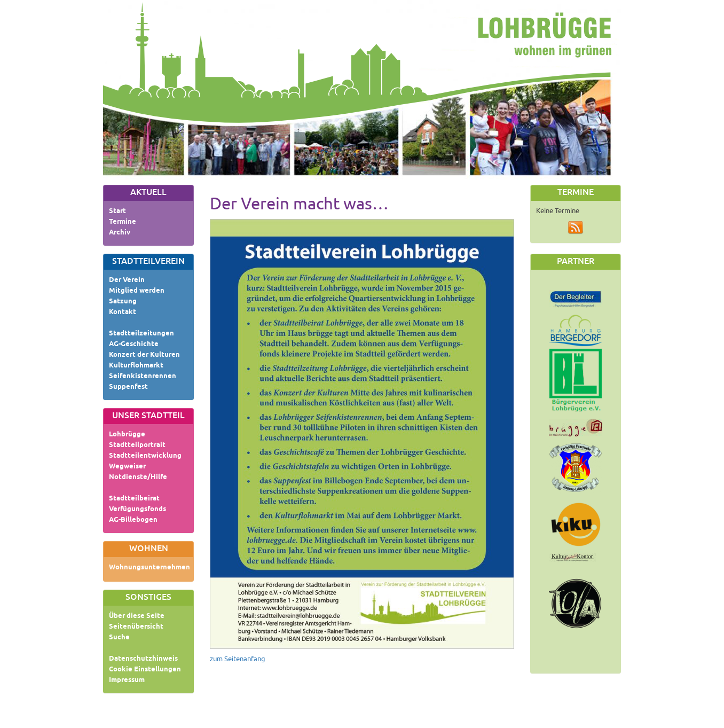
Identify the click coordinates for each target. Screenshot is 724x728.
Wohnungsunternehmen (149, 568)
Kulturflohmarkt (136, 366)
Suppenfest (128, 387)
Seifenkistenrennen (143, 377)
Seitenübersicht (136, 627)
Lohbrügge (127, 435)
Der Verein (127, 280)
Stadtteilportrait (137, 445)
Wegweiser (127, 467)
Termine (123, 222)
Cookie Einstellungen (145, 670)
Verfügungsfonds (137, 510)
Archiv (120, 233)
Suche (119, 638)
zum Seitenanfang (238, 659)
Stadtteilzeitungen (141, 334)
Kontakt (123, 312)
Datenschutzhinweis (143, 659)
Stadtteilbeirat (134, 499)
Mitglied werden (137, 291)
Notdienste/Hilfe (138, 477)
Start (117, 212)
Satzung (123, 302)
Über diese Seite (137, 616)
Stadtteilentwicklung (145, 456)
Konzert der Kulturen (144, 355)
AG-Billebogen (133, 520)
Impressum (127, 680)
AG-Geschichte (134, 345)
